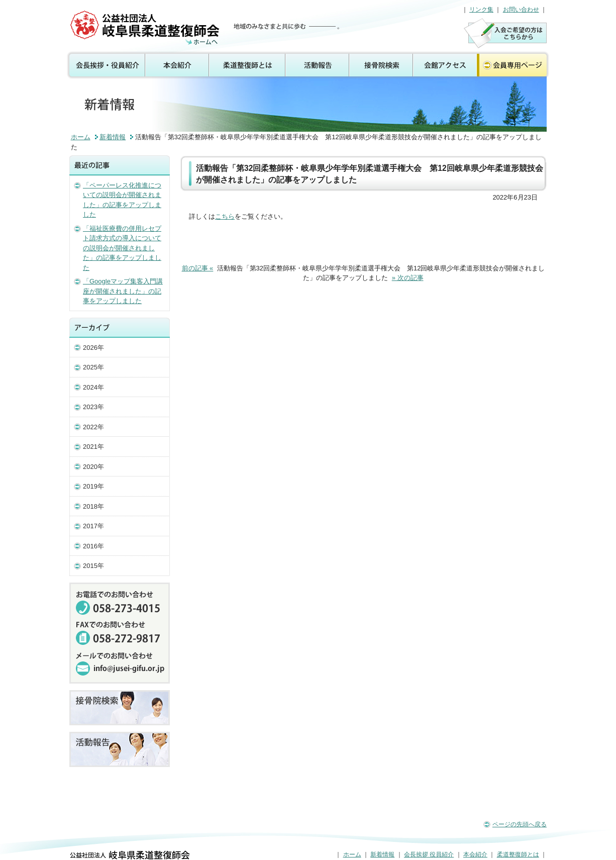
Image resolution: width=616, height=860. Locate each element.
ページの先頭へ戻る (520, 824)
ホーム (81, 137)
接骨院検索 (382, 65)
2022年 (93, 427)
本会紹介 (178, 65)
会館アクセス (445, 65)
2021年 (93, 447)
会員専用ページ (514, 65)
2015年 (93, 566)
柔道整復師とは (248, 65)
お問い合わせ (521, 10)
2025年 (93, 367)
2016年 (93, 546)
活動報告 (318, 65)
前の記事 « (198, 268)
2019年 (93, 486)
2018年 (93, 506)
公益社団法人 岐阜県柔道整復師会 (146, 28)
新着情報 (113, 137)
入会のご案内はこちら (505, 33)
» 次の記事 (408, 278)
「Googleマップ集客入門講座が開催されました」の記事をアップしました (123, 291)
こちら (225, 216)
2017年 (93, 526)
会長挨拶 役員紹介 (105, 65)
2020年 (93, 467)
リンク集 (481, 10)
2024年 (93, 387)
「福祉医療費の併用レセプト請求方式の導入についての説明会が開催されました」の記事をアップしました (122, 248)
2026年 (93, 348)
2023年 (93, 407)
